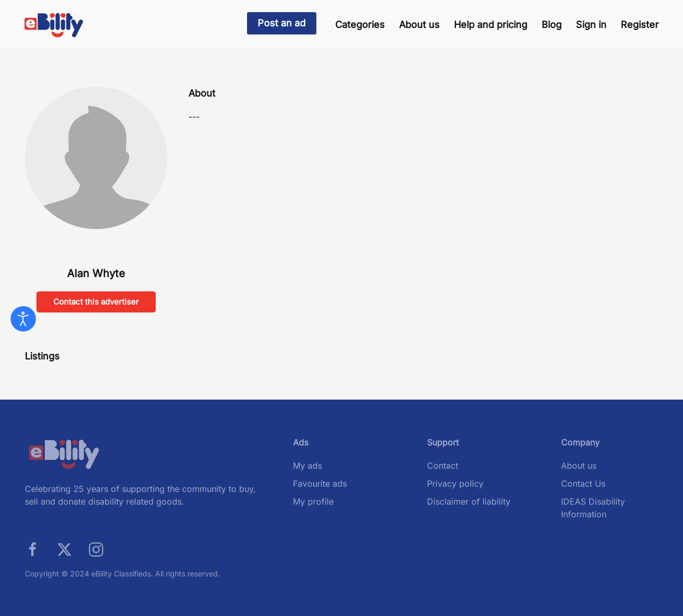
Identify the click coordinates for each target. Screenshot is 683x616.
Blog (552, 25)
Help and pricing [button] (491, 25)
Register (640, 25)
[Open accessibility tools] (23, 319)
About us (419, 25)
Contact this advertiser (96, 302)
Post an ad (282, 23)
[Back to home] (54, 25)
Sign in (591, 25)
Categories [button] (360, 25)
